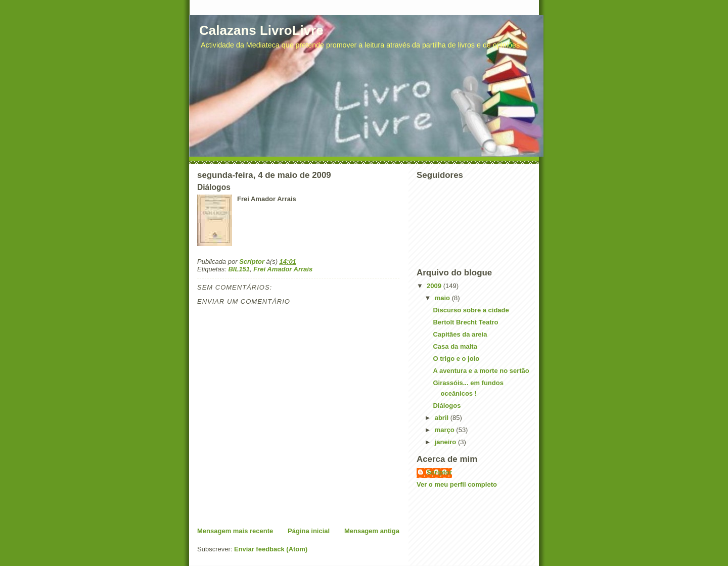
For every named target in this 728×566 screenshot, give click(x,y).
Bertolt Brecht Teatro (465, 322)
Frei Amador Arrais (283, 269)
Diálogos (447, 406)
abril (443, 418)
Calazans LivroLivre (261, 30)
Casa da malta (455, 346)
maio (443, 298)
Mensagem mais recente (235, 531)
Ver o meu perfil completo (457, 484)
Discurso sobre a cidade (471, 310)
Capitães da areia (460, 334)
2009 (435, 286)
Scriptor (439, 472)
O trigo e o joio (456, 359)
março (446, 430)
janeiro (446, 442)
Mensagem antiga (372, 531)
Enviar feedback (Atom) (271, 549)
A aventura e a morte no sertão (481, 371)
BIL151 (239, 269)
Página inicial (309, 531)
